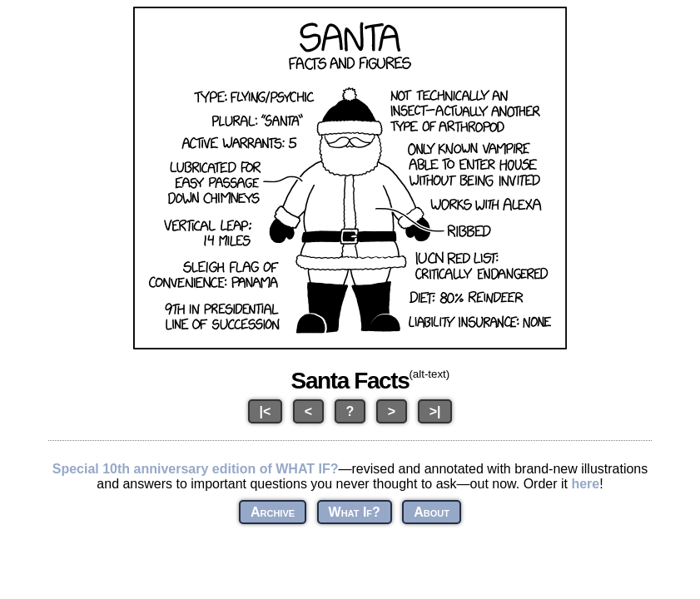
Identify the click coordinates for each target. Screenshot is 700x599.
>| (435, 411)
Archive (273, 512)
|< (266, 411)
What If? (355, 512)
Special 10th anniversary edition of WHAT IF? (196, 469)
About (432, 512)
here (585, 484)
